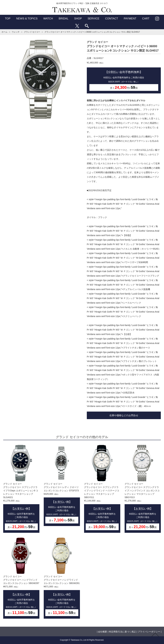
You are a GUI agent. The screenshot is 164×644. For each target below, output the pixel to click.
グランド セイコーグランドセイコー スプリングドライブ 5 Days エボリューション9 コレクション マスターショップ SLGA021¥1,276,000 (21, 489)
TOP (8, 19)
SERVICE (94, 19)
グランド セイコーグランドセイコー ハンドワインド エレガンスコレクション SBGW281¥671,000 (62, 578)
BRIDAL (64, 19)
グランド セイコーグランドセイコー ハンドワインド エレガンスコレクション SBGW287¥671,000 (21, 578)
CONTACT (112, 19)
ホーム (4, 32)
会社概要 (102, 632)
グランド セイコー (32, 32)
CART (146, 19)
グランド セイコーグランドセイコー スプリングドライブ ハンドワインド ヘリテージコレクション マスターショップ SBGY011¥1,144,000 (102, 489)
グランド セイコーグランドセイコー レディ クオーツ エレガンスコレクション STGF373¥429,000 (62, 485)
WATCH (48, 19)
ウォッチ (16, 32)
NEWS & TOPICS (27, 19)
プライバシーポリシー (149, 632)
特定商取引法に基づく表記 (122, 632)
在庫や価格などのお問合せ (124, 415)
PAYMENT (130, 19)
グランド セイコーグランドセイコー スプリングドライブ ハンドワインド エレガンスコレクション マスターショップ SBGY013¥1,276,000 (143, 489)
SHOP (78, 19)
